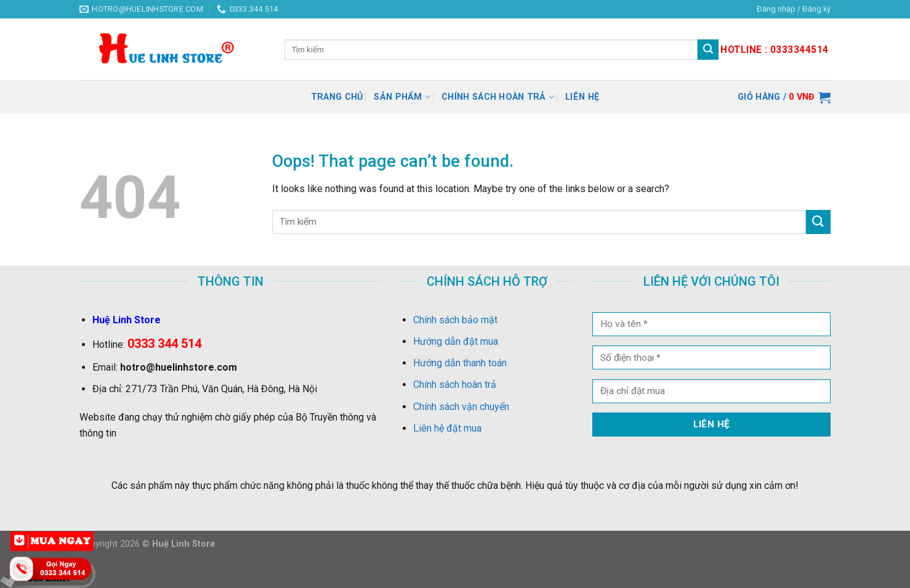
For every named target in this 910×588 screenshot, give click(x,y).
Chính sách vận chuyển (461, 407)
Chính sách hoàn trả (498, 97)
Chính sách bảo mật (455, 320)
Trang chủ (337, 97)
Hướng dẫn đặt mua (456, 341)
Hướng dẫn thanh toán (460, 363)
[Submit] (818, 222)
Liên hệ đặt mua (447, 428)
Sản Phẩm (402, 97)
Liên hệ (582, 97)
